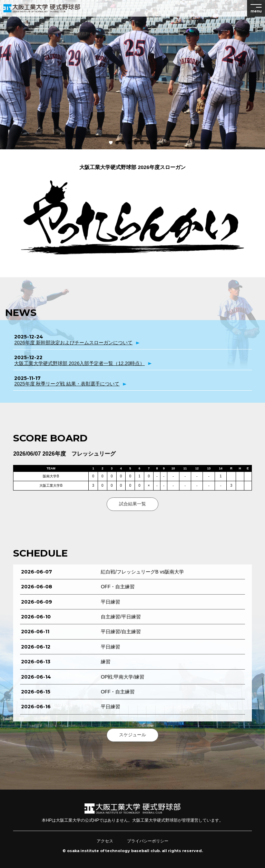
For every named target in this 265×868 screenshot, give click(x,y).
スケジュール (132, 735)
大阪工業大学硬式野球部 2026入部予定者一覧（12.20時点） (79, 363)
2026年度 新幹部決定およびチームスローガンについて (73, 343)
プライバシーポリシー (148, 841)
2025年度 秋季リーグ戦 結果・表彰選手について (67, 384)
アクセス (105, 841)
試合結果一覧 (132, 504)
